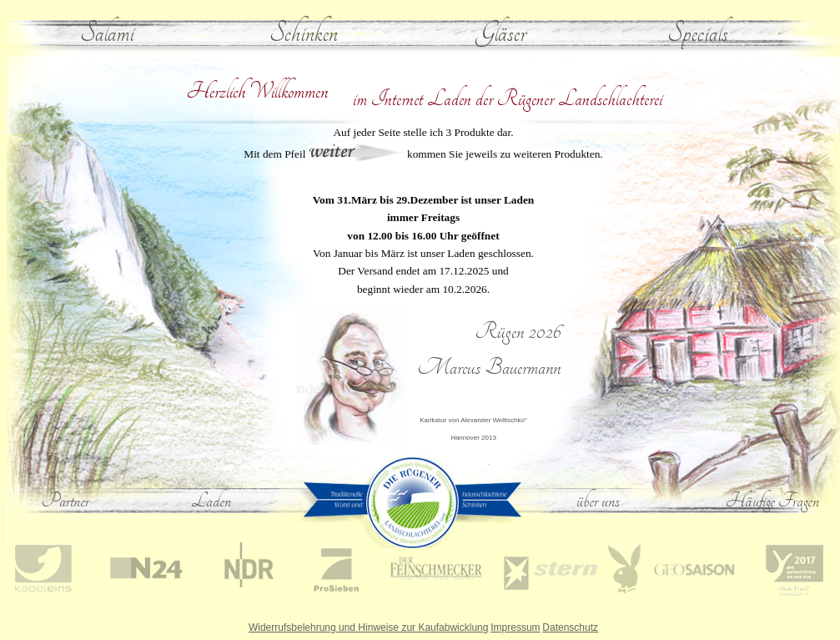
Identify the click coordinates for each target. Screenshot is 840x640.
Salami (107, 33)
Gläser (501, 33)
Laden (211, 501)
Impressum (515, 627)
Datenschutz (570, 627)
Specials (698, 33)
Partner (65, 501)
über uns (598, 501)
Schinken (304, 33)
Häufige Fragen (772, 501)
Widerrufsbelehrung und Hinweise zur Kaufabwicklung (368, 627)
